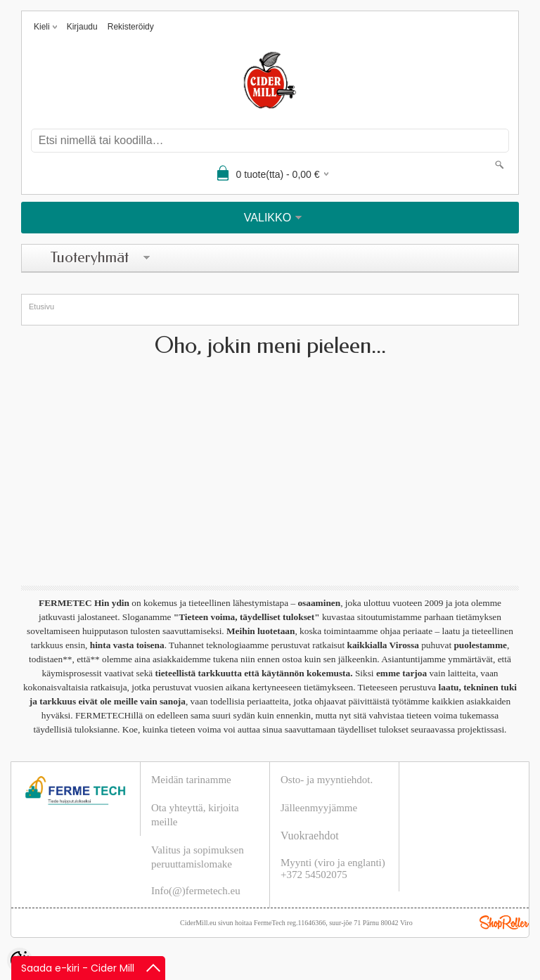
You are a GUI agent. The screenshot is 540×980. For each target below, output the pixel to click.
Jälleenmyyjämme (319, 808)
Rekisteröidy (131, 27)
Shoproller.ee (504, 922)
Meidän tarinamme (191, 780)
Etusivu (41, 307)
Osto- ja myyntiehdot (326, 780)
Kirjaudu (82, 27)
